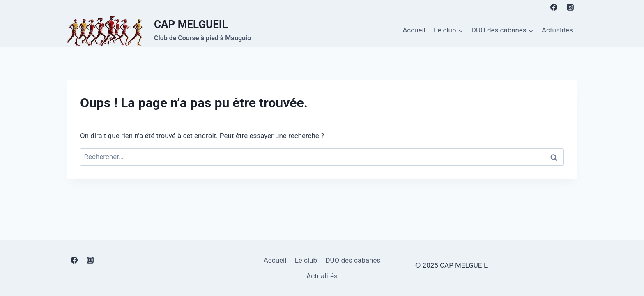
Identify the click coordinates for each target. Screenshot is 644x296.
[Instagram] (570, 7)
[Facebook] (554, 7)
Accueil (414, 30)
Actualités (557, 30)
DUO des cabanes (353, 260)
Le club (306, 260)
